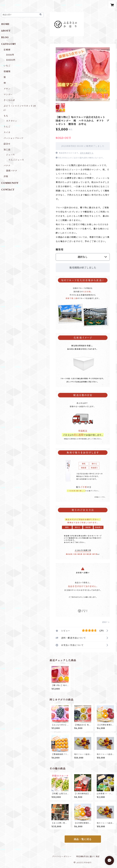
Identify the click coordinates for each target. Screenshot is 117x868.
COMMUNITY (10, 183)
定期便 (7, 50)
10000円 (11, 60)
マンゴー (8, 94)
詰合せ (7, 144)
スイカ (7, 132)
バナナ (7, 166)
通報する (106, 622)
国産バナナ (12, 171)
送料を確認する (87, 153)
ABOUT (6, 31)
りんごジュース (16, 160)
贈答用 (59, 250)
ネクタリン (12, 121)
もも (6, 116)
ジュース (10, 155)
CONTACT (8, 190)
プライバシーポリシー (62, 856)
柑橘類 (7, 71)
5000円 (10, 55)
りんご (7, 127)
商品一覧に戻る (83, 839)
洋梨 (6, 176)
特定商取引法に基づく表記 (88, 856)
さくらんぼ (9, 100)
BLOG (5, 37)
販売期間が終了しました (83, 268)
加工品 (7, 150)
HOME (5, 24)
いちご (7, 66)
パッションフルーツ (14, 138)
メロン (7, 89)
